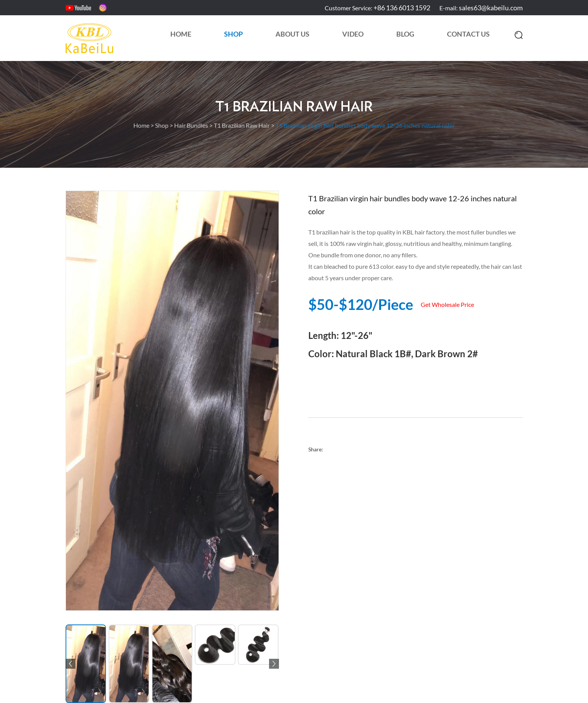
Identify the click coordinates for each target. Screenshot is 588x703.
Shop (233, 34)
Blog (405, 34)
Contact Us (468, 34)
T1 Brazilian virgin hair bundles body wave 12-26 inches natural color (365, 125)
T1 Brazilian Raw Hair (294, 107)
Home (181, 34)
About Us (292, 34)
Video (353, 34)
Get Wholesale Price (447, 304)
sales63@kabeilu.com (491, 8)
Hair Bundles (191, 125)
